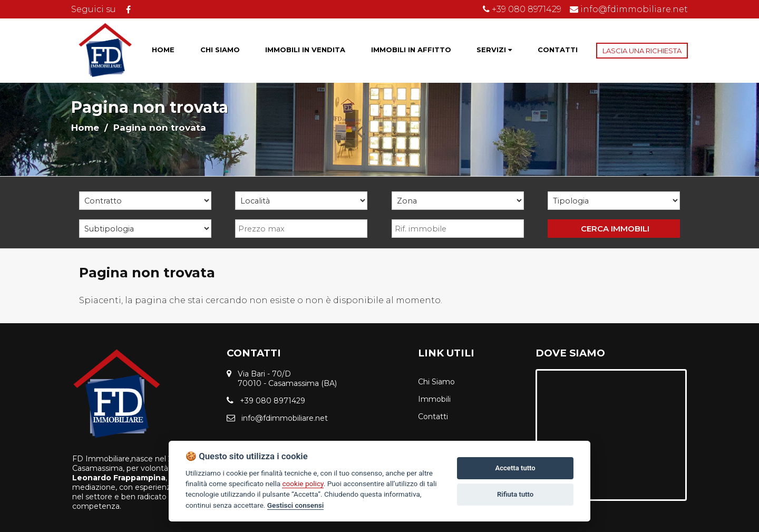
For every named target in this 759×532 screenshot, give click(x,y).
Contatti (433, 417)
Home (85, 128)
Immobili (434, 399)
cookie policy (303, 483)
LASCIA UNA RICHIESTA (642, 51)
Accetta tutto (515, 468)
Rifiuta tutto (515, 494)
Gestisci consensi (295, 505)
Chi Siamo (436, 382)
